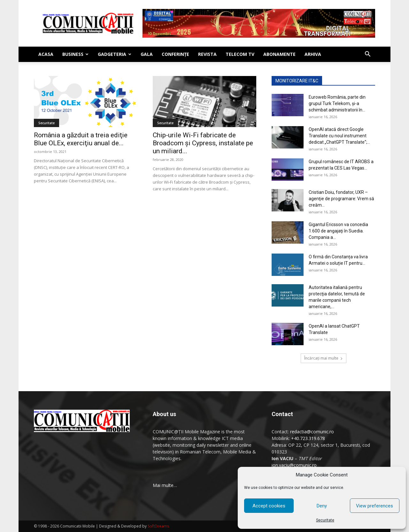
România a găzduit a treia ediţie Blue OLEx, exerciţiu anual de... (81, 139)
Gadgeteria (115, 54)
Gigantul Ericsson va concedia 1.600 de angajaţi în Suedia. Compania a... (338, 231)
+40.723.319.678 (308, 438)
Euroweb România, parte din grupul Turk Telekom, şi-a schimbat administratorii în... (337, 103)
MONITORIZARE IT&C (297, 81)
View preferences (374, 506)
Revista (207, 54)
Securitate (325, 520)
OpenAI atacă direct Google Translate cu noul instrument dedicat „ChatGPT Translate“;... (339, 136)
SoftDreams (158, 526)
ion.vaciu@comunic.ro (294, 465)
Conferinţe (175, 54)
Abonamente (279, 54)
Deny (322, 506)
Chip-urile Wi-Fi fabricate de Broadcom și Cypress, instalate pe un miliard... (203, 143)
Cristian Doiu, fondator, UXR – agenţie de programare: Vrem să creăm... (341, 199)
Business (75, 54)
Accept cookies (269, 506)
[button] (367, 55)
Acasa (46, 54)
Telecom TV (240, 54)
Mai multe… (165, 485)
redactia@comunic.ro (312, 432)
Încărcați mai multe (324, 358)
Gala (147, 54)
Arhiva (313, 54)
